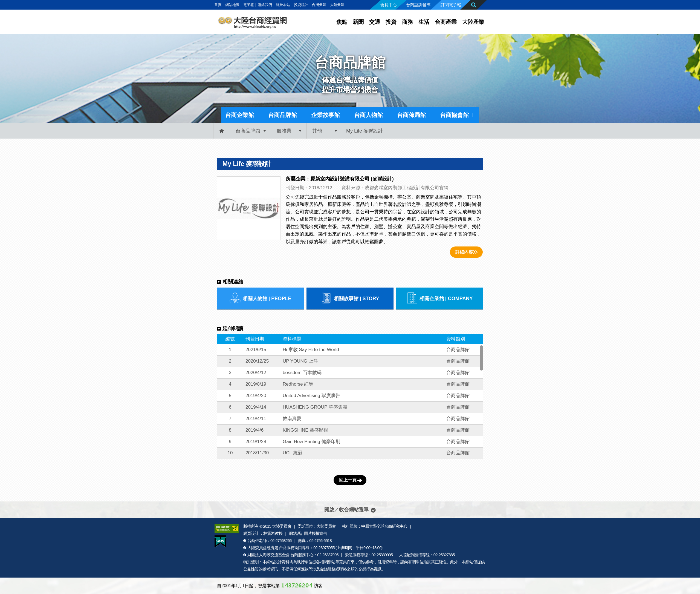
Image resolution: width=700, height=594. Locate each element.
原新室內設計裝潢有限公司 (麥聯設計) (352, 179)
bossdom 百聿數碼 (302, 373)
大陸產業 (473, 22)
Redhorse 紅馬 (298, 384)
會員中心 (389, 5)
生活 (424, 22)
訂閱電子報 (451, 5)
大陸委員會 (282, 526)
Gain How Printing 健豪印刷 (311, 442)
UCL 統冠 (293, 453)
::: (211, 5)
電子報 (249, 5)
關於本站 (283, 5)
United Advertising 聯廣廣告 (311, 396)
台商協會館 (454, 115)
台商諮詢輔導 (418, 5)
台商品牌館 (283, 115)
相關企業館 (440, 299)
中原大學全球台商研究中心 (384, 526)
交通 (375, 22)
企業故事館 (326, 115)
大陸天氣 (337, 5)
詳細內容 (464, 252)
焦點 (342, 22)
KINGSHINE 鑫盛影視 (305, 430)
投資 (391, 22)
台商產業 (446, 22)
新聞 (358, 22)
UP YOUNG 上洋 (300, 361)
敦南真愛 (292, 419)
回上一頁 (348, 480)
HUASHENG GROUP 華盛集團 (315, 407)
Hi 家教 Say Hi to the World (311, 350)
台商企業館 (240, 115)
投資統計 (301, 5)
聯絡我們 (265, 5)
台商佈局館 (411, 115)
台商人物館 (368, 115)
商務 (407, 22)
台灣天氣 (319, 5)
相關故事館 (350, 299)
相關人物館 (260, 299)
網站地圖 (232, 5)
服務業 (284, 131)
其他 (317, 131)
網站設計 (274, 562)
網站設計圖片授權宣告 (308, 533)
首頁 (218, 5)
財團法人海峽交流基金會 (268, 555)
